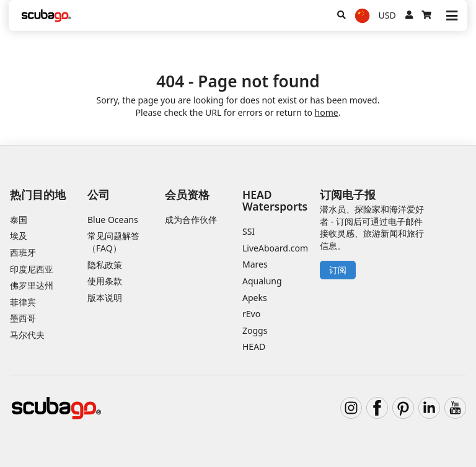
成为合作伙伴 (191, 220)
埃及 (19, 236)
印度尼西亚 (32, 269)
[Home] (46, 16)
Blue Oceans (113, 220)
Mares (255, 264)
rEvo (251, 314)
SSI (249, 231)
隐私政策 (105, 265)
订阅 (338, 270)
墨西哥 (23, 318)
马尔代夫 (27, 335)
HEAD (254, 347)
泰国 (19, 220)
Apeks (255, 298)
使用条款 (105, 281)
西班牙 (23, 252)
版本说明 (105, 298)
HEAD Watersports (275, 200)
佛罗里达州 (32, 285)
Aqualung (262, 281)
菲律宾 (23, 302)
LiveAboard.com (275, 248)
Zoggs (255, 330)
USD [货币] (387, 15)
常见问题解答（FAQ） (113, 242)
